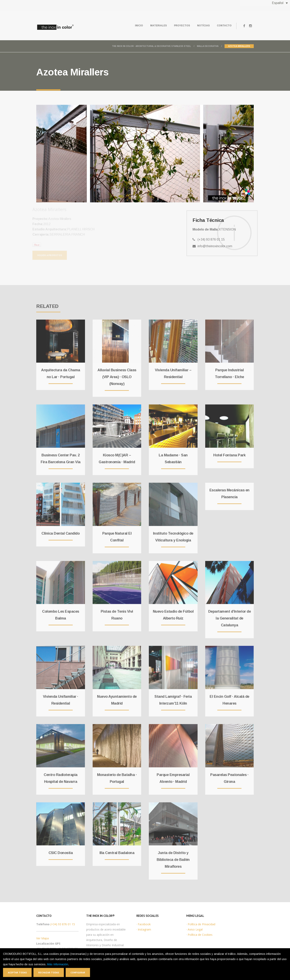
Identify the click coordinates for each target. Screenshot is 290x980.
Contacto (224, 26)
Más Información (58, 964)
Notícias (203, 26)
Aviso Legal (195, 929)
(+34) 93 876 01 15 (63, 924)
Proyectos (182, 26)
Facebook (144, 924)
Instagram (144, 929)
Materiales (158, 26)
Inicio (139, 26)
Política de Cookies (200, 935)
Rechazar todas (49, 972)
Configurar (78, 972)
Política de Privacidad (201, 924)
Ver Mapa (42, 938)
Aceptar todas (17, 972)
